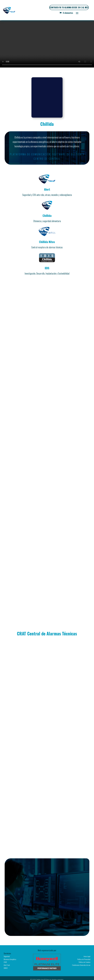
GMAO (6, 968)
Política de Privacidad (84, 959)
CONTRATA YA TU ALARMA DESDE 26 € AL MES (69, 7)
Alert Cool (7, 965)
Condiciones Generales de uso (81, 965)
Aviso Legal (87, 956)
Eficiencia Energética (10, 959)
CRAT (5, 962)
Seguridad (7, 956)
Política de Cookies (85, 962)
